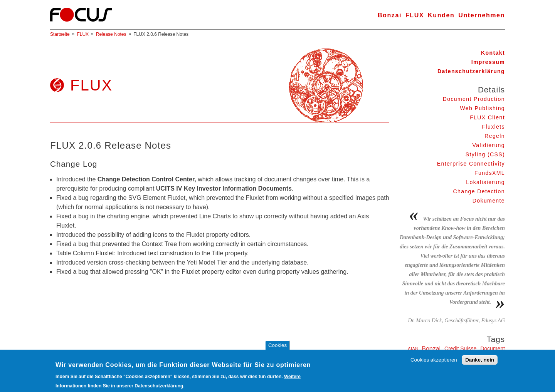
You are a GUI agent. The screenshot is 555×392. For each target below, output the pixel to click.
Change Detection (479, 191)
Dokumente (489, 201)
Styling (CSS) (485, 154)
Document (493, 348)
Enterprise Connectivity (471, 164)
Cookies (277, 349)
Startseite (60, 34)
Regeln (495, 136)
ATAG (413, 349)
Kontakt (493, 53)
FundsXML (490, 173)
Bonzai (390, 15)
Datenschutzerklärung (471, 71)
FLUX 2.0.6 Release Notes (161, 34)
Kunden (441, 15)
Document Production (474, 99)
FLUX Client (487, 117)
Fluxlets (494, 127)
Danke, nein (480, 363)
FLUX (415, 15)
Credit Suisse (460, 348)
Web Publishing (482, 108)
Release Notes (111, 34)
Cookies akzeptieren (434, 363)
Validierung (489, 145)
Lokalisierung (485, 182)
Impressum (488, 62)
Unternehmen (482, 15)
